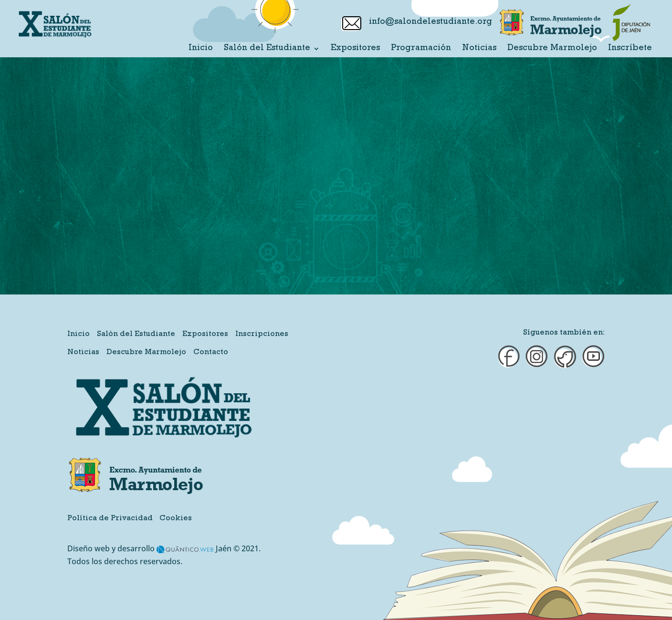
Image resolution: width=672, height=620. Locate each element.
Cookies (176, 519)
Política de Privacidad (110, 519)
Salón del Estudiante (267, 49)
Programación (421, 49)
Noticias (479, 49)
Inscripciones (262, 335)
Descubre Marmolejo (552, 49)
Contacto (211, 353)
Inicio (201, 49)
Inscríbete (630, 49)
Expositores (355, 49)
